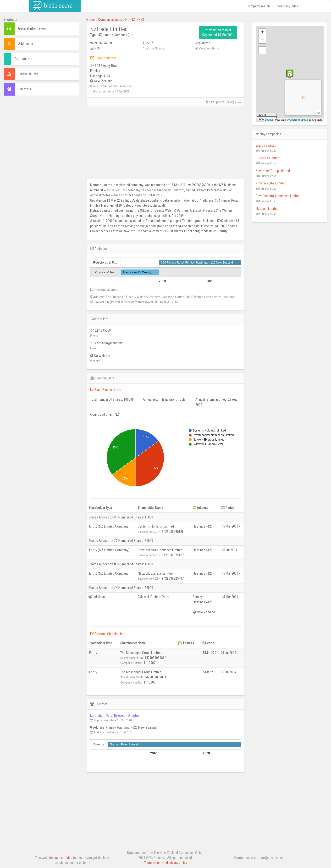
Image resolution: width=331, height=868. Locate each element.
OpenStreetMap (299, 120)
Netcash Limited (267, 209)
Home (91, 20)
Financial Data (28, 74)
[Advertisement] (41, 130)
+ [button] (262, 32)
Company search (258, 6)
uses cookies (63, 858)
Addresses (26, 44)
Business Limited (268, 158)
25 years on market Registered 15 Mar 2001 (218, 32)
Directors (25, 89)
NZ (133, 20)
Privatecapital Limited (271, 183)
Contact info (23, 59)
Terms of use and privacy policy (166, 863)
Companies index (110, 20)
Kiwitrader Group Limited (273, 171)
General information (32, 28)
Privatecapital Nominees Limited (278, 196)
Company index (288, 6)
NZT (141, 20)
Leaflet (269, 120)
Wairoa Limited (266, 146)
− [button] (262, 40)
